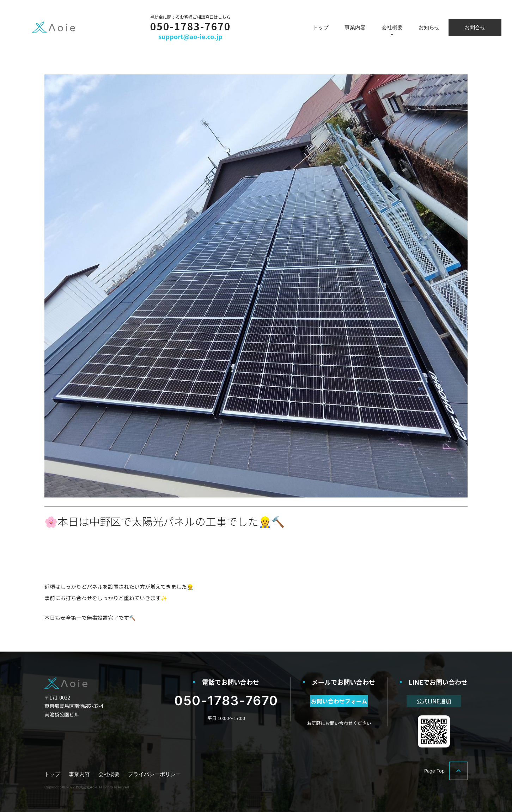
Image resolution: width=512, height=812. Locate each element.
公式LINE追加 (434, 701)
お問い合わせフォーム (339, 701)
